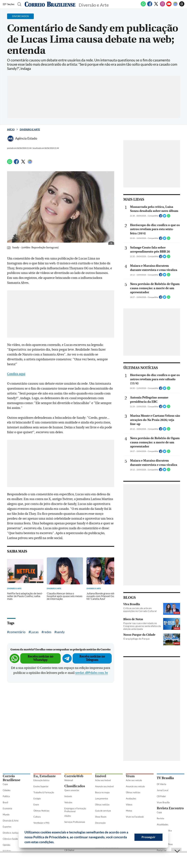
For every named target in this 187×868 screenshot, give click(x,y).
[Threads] (182, 6)
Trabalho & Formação (44, 792)
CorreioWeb (74, 776)
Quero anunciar (72, 790)
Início (11, 129)
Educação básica (41, 780)
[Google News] (175, 6)
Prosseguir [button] (148, 837)
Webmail (69, 780)
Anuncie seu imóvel (104, 786)
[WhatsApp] (143, 6)
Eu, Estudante (45, 776)
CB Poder (161, 796)
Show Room (101, 817)
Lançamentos (102, 798)
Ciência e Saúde (10, 839)
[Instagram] (163, 6)
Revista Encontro (170, 808)
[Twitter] (156, 6)
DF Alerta (161, 784)
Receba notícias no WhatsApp (40, 658)
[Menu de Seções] (9, 4)
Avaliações (131, 798)
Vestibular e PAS (41, 823)
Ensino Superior (41, 786)
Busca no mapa (102, 792)
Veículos (68, 802)
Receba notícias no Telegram (92, 658)
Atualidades (163, 824)
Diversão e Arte (30, 129)
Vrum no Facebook (135, 817)
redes (47, 632)
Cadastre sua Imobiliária (107, 847)
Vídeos (129, 805)
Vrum (130, 776)
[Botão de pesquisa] (19, 4)
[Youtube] (169, 6)
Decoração (100, 823)
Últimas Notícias (41, 811)
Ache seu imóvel (103, 780)
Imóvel (101, 776)
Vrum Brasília (163, 802)
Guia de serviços (103, 811)
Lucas (34, 632)
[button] (56, 843)
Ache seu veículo (134, 780)
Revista (160, 818)
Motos (129, 811)
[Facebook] (150, 6)
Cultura (37, 817)
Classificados (75, 786)
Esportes (7, 827)
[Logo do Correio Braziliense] (50, 4)
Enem (36, 805)
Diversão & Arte (11, 821)
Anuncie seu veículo (135, 786)
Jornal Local (163, 790)
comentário (17, 632)
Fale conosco (40, 847)
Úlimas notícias (102, 805)
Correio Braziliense (11, 778)
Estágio (37, 798)
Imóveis (68, 796)
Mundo (6, 815)
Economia (7, 808)
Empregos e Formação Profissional (75, 810)
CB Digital (69, 850)
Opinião (6, 845)
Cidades (7, 790)
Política (6, 796)
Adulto (68, 816)
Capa (5, 784)
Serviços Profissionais (75, 822)
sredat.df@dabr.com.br (92, 673)
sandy (60, 632)
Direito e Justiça (11, 833)
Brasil (5, 802)
